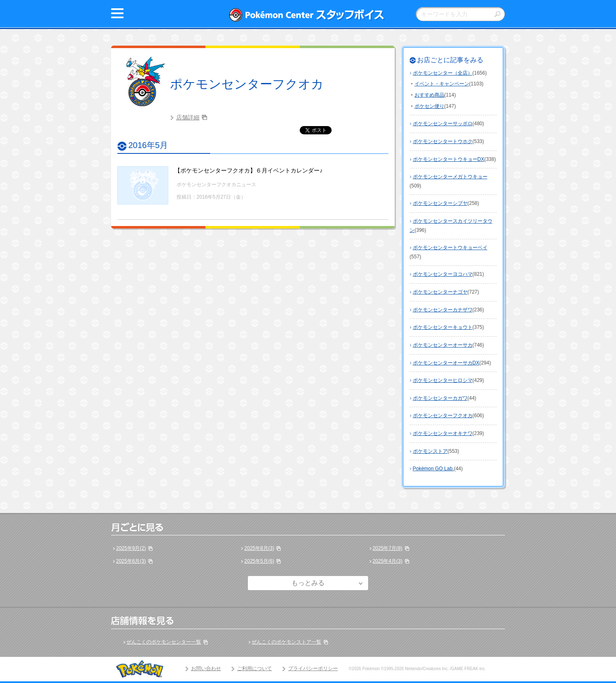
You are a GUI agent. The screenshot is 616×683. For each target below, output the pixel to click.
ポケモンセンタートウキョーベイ (450, 248)
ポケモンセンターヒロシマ (443, 380)
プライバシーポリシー (313, 668)
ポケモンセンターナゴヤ (440, 292)
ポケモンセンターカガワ (440, 398)
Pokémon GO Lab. (433, 469)
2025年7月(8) (388, 548)
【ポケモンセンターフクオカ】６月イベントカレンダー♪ (249, 170)
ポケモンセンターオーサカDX (446, 363)
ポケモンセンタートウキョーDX (449, 159)
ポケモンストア (430, 451)
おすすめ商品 (429, 95)
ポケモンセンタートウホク (443, 141)
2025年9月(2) (131, 548)
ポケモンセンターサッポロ (443, 124)
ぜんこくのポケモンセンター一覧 (164, 642)
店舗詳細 (188, 117)
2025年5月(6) (259, 561)
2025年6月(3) (131, 561)
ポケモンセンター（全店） (443, 73)
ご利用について (255, 668)
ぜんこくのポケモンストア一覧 (286, 642)
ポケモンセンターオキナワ (443, 433)
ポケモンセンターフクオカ (247, 84)
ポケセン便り (429, 106)
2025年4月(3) (388, 561)
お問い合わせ (206, 668)
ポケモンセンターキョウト (443, 327)
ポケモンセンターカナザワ (443, 310)
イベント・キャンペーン (442, 84)
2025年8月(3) (259, 548)
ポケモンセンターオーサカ (443, 345)
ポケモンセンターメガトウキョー (450, 177)
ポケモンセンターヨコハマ (443, 274)
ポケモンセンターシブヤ (440, 203)
